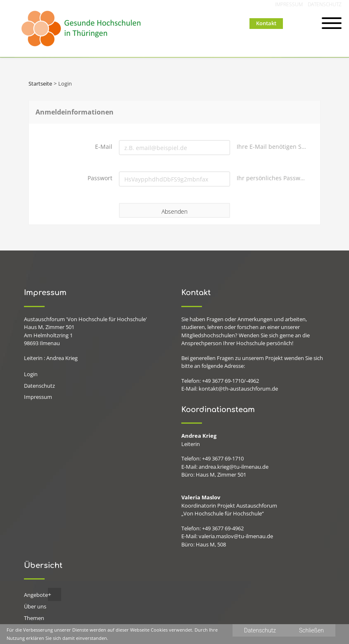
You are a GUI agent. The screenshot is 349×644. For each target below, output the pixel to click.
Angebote (36, 595)
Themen (34, 618)
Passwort (100, 178)
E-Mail (104, 147)
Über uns (35, 606)
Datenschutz (325, 4)
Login (31, 374)
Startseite (40, 83)
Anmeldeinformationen (75, 112)
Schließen (311, 630)
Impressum (289, 4)
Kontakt (266, 23)
